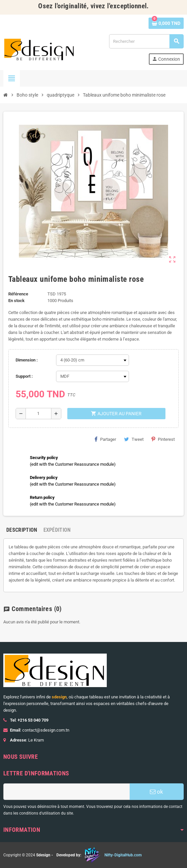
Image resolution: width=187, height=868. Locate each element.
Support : (24, 376)
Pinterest (163, 439)
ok (156, 792)
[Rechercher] (146, 41)
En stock (16, 301)
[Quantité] (38, 414)
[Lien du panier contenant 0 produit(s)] (166, 23)
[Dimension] (93, 360)
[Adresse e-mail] (66, 792)
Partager (105, 439)
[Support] (93, 376)
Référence (18, 294)
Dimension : (27, 360)
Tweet (134, 439)
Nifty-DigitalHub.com (123, 855)
